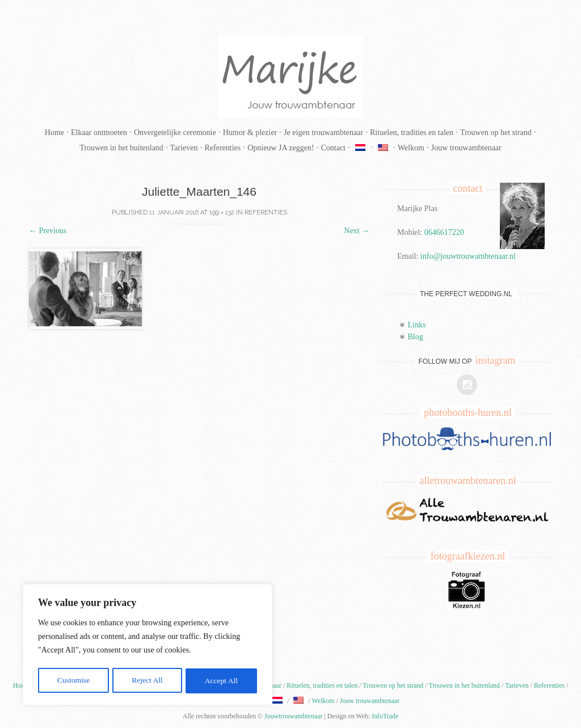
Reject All (147, 681)
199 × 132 (222, 212)
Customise (73, 681)
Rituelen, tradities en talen (412, 132)
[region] (148, 646)
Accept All (221, 681)
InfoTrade (385, 716)
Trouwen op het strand (496, 132)
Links (417, 325)
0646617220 (444, 232)
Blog (416, 337)
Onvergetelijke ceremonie (175, 132)
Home (54, 132)
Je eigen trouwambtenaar (323, 132)
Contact (333, 148)
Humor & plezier (250, 132)
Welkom (411, 148)
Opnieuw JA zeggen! (281, 148)
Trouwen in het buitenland (121, 148)
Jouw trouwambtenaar (466, 148)
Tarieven (184, 148)
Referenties (222, 148)
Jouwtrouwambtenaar (293, 716)
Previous (48, 231)
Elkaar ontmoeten (99, 132)
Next (357, 231)
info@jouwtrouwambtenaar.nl (468, 256)
